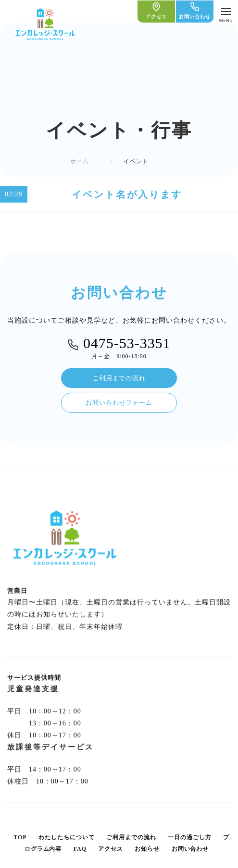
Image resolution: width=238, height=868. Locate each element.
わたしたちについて (67, 837)
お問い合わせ (190, 849)
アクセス (111, 849)
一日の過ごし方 (190, 837)
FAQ (80, 849)
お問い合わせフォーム (119, 403)
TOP (20, 837)
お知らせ (147, 849)
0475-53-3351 (119, 343)
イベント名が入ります (127, 194)
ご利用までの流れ (119, 378)
